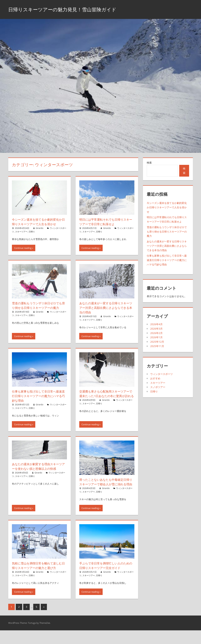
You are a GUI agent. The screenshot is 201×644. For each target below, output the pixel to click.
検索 (149, 163)
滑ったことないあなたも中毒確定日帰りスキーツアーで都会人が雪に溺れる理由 (106, 489)
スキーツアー (21, 236)
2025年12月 (157, 342)
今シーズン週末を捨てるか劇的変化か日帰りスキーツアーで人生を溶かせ (38, 224)
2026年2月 (156, 333)
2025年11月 (157, 346)
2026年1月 (156, 337)
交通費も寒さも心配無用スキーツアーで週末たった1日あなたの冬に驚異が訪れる (107, 400)
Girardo (39, 233)
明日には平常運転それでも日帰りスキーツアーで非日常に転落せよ (106, 222)
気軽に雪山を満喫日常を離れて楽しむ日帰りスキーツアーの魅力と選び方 (38, 577)
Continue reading (23, 252)
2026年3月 (156, 329)
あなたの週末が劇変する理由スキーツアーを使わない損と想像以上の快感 (38, 473)
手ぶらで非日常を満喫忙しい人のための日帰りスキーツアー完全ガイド (106, 575)
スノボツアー (158, 387)
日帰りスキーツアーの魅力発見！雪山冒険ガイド (67, 9)
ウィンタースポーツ (162, 374)
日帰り (32, 236)
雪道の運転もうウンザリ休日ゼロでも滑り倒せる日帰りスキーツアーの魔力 (39, 312)
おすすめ (155, 378)
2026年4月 (156, 324)
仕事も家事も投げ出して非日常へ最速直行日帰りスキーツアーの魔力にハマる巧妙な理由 (38, 400)
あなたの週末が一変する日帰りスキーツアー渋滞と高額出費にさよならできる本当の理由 (106, 312)
